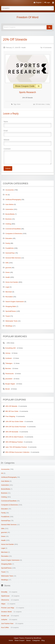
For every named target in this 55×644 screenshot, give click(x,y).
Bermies (8, 368)
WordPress (37, 638)
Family (8, 243)
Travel (8, 316)
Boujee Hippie (10, 384)
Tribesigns (9, 363)
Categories (36, 640)
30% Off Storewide (12, 432)
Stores (28, 640)
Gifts (7, 263)
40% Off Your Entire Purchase (16, 427)
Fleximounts (9, 374)
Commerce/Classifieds (13, 229)
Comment (27, 156)
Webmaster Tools (11, 321)
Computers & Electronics (14, 234)
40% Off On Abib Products (14, 437)
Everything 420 (10, 348)
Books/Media (10, 214)
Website (27, 142)
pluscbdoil (9, 379)
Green (8, 272)
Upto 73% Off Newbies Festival (16, 447)
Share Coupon (20, 640)
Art (6, 195)
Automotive (9, 209)
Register (38, 2)
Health (23, 48)
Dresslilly (4, 592)
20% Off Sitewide (15, 39)
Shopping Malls (11, 306)
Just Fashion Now (7, 623)
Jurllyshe (4, 620)
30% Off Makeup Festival (14, 442)
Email (27, 133)
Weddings (9, 326)
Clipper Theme (19, 638)
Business (9, 219)
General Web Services (13, 258)
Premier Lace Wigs (8, 608)
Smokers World (6, 612)
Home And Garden (12, 282)
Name (27, 124)
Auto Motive (10, 204)
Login (47, 2)
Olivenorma (5, 600)
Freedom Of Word (27, 17)
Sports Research (28, 92)
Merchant (9, 292)
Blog (43, 640)
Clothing (8, 224)
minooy (8, 353)
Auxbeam (9, 358)
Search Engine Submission (15, 302)
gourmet (8, 268)
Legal (7, 287)
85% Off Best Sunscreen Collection (17, 452)
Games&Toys (10, 253)
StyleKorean (5, 596)
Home (11, 640)
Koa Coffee (5, 627)
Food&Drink (10, 248)
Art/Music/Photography (13, 200)
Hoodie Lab (5, 616)
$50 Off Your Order (12, 411)
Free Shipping (10, 416)
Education (9, 238)
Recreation (9, 297)
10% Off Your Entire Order (14, 422)
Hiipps (3, 604)
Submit (8, 168)
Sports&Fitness (11, 311)
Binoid (7, 389)
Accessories (10, 190)
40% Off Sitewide (11, 406)
